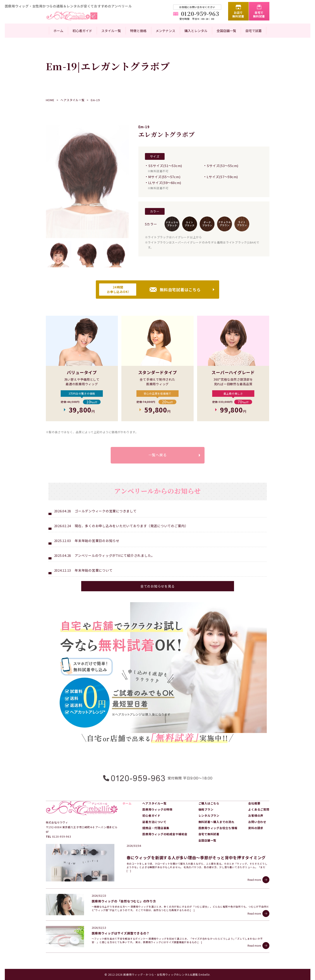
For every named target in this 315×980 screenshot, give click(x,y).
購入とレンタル (196, 31)
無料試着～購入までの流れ (216, 822)
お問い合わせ (257, 822)
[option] (87, 182)
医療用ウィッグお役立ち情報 (218, 828)
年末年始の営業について (94, 570)
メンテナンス (165, 31)
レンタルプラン (209, 816)
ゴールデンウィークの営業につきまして (106, 511)
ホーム (58, 31)
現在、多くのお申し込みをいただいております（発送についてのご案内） (131, 526)
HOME (50, 100)
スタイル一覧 (111, 31)
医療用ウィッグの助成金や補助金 (165, 834)
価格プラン (206, 809)
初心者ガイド (82, 31)
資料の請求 (256, 828)
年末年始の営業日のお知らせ (97, 541)
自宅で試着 (254, 31)
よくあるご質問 (259, 809)
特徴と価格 (138, 31)
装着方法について (154, 822)
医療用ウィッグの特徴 (157, 809)
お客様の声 (256, 816)
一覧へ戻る (158, 455)
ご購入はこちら (209, 803)
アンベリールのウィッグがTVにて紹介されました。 (115, 555)
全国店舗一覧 (226, 31)
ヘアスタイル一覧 (72, 100)
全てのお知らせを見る (158, 586)
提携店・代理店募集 (156, 828)
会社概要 (254, 803)
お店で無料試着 (238, 14)
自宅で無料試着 (259, 14)
